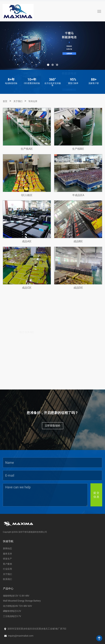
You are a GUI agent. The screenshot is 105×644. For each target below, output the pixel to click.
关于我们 (18, 101)
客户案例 (7, 564)
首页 (5, 101)
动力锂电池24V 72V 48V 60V (17, 606)
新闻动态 (7, 548)
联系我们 (7, 579)
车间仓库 (33, 101)
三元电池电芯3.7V (12, 616)
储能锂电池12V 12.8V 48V (16, 596)
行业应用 (7, 569)
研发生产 (7, 559)
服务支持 (7, 554)
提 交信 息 (96, 495)
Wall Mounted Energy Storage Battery (22, 601)
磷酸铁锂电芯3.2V (12, 611)
